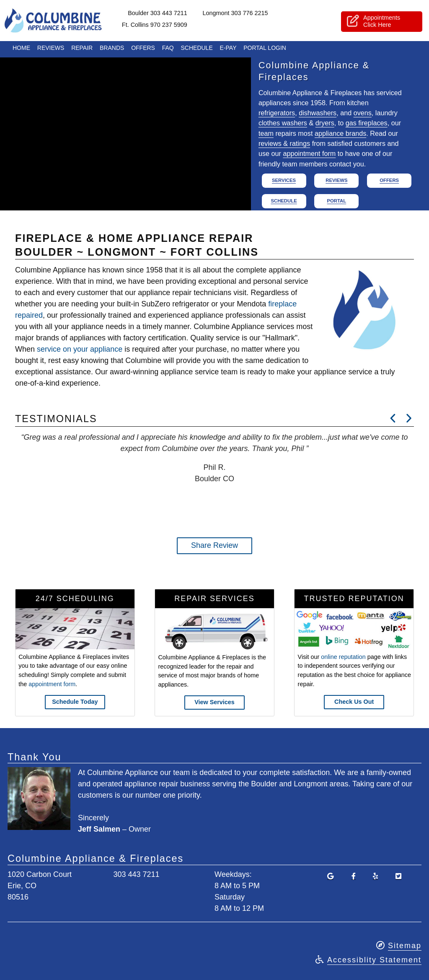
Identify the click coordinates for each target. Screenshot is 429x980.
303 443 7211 (136, 874)
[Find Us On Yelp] (375, 876)
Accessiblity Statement (374, 960)
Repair (82, 49)
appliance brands (340, 133)
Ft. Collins (165, 26)
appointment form (309, 153)
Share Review (214, 545)
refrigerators (277, 113)
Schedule (197, 49)
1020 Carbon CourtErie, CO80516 (40, 886)
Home (21, 49)
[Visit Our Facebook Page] (353, 876)
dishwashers (318, 113)
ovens (363, 113)
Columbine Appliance (67, 21)
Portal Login (265, 49)
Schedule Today (75, 702)
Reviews (51, 49)
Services (284, 180)
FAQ (168, 49)
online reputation (343, 657)
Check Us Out (354, 702)
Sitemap (405, 946)
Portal (336, 201)
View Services (214, 702)
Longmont (245, 14)
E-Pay (228, 49)
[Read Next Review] (393, 419)
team (266, 133)
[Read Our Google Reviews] (330, 876)
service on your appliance (80, 349)
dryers (325, 123)
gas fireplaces (367, 123)
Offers (143, 49)
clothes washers (283, 123)
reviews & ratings (284, 143)
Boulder (168, 14)
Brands (112, 49)
